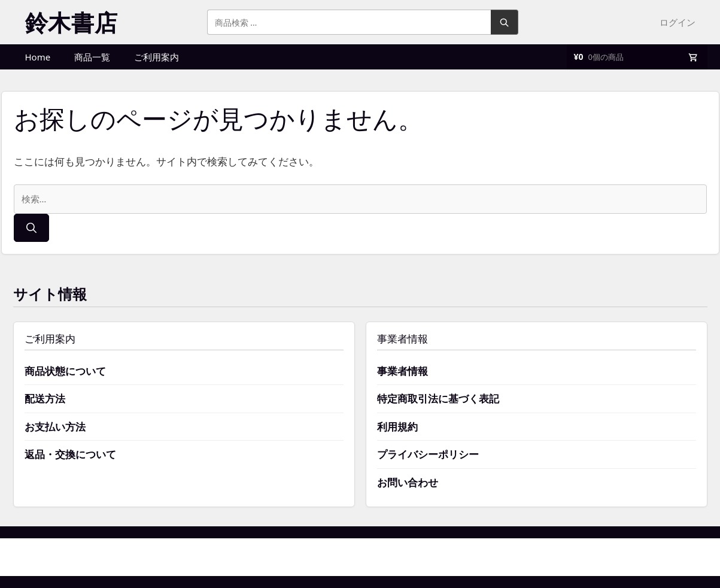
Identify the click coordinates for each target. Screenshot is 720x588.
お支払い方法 (55, 427)
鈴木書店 (72, 22)
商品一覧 (92, 57)
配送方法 (45, 398)
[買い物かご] (637, 57)
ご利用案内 (157, 57)
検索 (505, 22)
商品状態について (65, 371)
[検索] (31, 228)
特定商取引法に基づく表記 (438, 398)
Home (38, 57)
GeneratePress (419, 557)
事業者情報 (402, 371)
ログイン (678, 22)
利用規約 (397, 427)
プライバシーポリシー (428, 454)
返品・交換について (70, 454)
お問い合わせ (408, 482)
